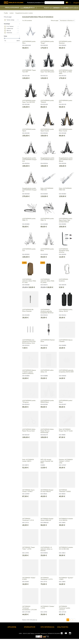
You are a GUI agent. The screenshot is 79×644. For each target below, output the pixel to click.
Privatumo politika (29, 641)
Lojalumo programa (46, 632)
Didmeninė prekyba (13, 637)
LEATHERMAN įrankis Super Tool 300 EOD (29, 101)
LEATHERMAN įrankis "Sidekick (47, 101)
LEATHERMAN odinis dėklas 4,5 (47, 371)
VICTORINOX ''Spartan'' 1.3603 (66, 579)
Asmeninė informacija (64, 632)
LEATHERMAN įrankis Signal (29, 130)
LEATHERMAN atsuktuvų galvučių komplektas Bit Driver (47, 311)
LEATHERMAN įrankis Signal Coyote (47, 130)
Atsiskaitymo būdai (30, 634)
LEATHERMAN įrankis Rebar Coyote (66, 130)
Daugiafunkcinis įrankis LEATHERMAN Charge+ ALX (30, 160)
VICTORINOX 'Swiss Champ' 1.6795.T (28, 491)
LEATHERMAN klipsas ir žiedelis (66, 341)
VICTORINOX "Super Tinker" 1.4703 (29, 548)
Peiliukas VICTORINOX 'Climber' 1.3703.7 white (66, 461)
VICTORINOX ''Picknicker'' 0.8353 (65, 491)
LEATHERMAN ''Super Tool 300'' (29, 71)
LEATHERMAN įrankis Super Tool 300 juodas (47, 71)
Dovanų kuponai (70, 8)
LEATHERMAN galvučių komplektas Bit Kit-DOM (66, 371)
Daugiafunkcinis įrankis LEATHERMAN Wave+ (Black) (66, 160)
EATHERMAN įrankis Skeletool (65, 42)
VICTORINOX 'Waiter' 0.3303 (29, 579)
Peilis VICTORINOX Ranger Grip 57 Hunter (66, 430)
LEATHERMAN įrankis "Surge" (47, 42)
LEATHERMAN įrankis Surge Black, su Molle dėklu (66, 72)
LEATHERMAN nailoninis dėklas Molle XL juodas (47, 281)
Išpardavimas (58, 8)
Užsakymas (27, 632)
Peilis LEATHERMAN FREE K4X (65, 189)
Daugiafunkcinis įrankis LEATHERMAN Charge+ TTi (30, 190)
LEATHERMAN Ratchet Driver (48, 341)
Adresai (59, 639)
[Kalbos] (67, 3)
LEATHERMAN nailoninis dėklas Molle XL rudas (29, 281)
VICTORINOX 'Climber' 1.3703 (47, 607)
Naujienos (48, 8)
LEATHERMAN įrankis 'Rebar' (66, 401)
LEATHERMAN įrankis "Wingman (29, 401)
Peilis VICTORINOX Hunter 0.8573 (28, 460)
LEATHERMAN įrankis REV (66, 101)
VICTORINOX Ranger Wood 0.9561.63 (47, 519)
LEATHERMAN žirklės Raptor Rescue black (29, 430)
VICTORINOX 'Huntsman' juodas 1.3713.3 (65, 608)
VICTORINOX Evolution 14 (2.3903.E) (66, 519)
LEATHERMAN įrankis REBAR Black (47, 401)
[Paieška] (54, 3)
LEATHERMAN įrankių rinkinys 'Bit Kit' (66, 310)
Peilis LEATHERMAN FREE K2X (47, 189)
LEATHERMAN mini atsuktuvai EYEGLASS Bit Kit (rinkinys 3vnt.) (29, 342)
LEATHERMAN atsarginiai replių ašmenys (64, 251)
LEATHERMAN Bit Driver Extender (28, 310)
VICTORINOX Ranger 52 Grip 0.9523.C (47, 491)
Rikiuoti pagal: (55, 21)
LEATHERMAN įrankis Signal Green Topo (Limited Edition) (66, 220)
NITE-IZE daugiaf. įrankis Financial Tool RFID (47, 461)
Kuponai (60, 641)
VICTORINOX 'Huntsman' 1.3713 (28, 519)
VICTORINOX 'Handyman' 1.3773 (47, 579)
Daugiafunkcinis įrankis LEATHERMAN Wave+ (47, 159)
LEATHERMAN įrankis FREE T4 (47, 219)
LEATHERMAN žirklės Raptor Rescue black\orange (47, 431)
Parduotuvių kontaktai (35, 3)
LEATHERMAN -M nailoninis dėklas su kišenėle (46, 549)
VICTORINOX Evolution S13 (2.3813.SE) (66, 548)
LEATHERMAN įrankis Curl (29, 250)
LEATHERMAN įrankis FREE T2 (29, 219)
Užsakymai (60, 636)
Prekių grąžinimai (62, 634)
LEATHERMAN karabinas (63, 280)
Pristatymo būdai (29, 636)
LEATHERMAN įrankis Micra (29, 42)
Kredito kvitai (61, 637)
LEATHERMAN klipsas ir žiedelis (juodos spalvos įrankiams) (29, 372)
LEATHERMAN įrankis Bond (47, 250)
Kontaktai (10, 632)
